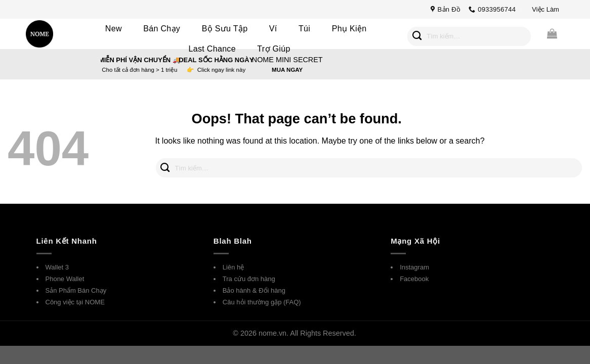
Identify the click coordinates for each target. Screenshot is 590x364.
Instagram (414, 267)
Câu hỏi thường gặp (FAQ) (262, 302)
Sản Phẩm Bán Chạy (76, 290)
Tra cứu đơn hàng (249, 279)
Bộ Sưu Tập (225, 29)
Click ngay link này (221, 70)
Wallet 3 (57, 267)
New (114, 29)
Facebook (414, 279)
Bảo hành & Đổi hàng (254, 290)
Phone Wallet (65, 279)
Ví (273, 29)
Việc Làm (545, 9)
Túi (304, 29)
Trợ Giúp (273, 49)
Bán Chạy (162, 29)
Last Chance (212, 49)
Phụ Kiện (349, 29)
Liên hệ (233, 267)
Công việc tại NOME (75, 302)
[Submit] (417, 36)
